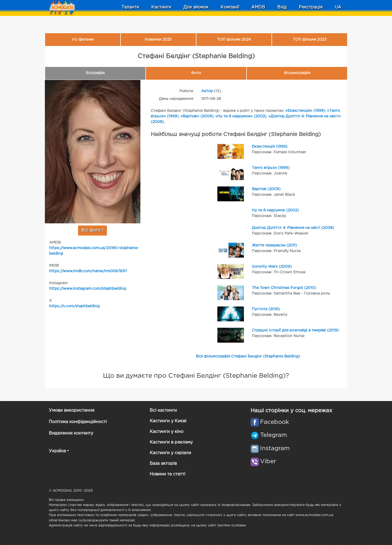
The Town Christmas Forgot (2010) (284, 288)
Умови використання (72, 410)
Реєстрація (311, 7)
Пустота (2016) (266, 309)
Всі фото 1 (92, 230)
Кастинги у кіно (167, 432)
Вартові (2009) (266, 189)
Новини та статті (167, 474)
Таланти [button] (130, 7)
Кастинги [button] (161, 7)
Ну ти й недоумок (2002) (275, 210)
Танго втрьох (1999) (271, 168)
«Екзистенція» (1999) (305, 111)
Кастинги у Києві (168, 421)
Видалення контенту (71, 433)
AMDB (258, 7)
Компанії (230, 7)
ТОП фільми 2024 (234, 40)
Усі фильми (83, 40)
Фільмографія (297, 73)
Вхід (282, 7)
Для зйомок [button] (196, 7)
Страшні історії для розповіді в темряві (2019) (295, 330)
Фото (196, 73)
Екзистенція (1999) (270, 147)
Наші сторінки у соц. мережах (291, 411)
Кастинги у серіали (170, 453)
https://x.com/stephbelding (74, 306)
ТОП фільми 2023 (310, 40)
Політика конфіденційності (78, 422)
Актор (207, 91)
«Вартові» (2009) (197, 116)
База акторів (163, 464)
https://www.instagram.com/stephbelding (88, 289)
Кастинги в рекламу (171, 442)
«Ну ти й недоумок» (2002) (241, 116)
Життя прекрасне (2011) (274, 245)
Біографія (95, 73)
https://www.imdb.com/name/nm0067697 (88, 271)
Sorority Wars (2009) (272, 267)
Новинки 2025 (158, 40)
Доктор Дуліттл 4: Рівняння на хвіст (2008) (293, 228)
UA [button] (338, 7)
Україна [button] (57, 451)
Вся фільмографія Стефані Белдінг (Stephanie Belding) (248, 356)
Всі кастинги (163, 410)
